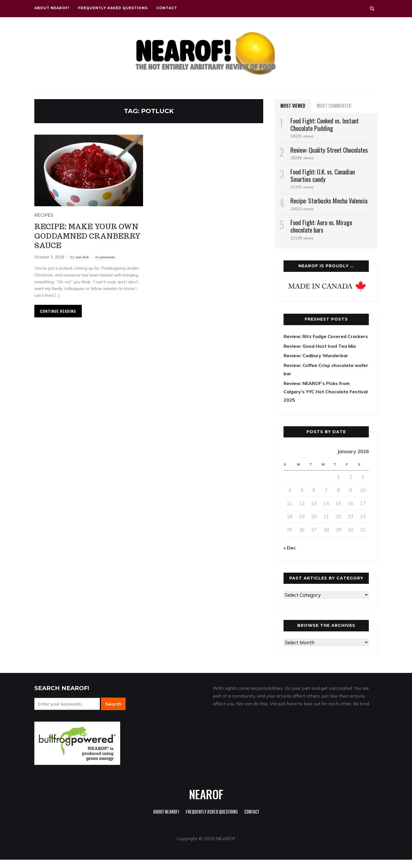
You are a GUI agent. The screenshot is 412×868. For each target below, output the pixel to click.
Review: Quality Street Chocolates (329, 150)
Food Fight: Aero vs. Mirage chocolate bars (321, 226)
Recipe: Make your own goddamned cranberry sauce (82, 235)
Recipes (44, 215)
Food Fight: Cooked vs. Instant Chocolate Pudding (325, 124)
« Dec (290, 556)
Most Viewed (293, 106)
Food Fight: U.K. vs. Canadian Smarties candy (323, 175)
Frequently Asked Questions (113, 8)
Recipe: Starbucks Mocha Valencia (329, 201)
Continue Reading (58, 311)
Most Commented (334, 106)
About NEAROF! (52, 8)
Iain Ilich (83, 257)
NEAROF (206, 802)
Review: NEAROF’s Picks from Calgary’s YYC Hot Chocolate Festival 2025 (318, 400)
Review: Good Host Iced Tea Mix (322, 354)
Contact (167, 8)
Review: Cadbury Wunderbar (318, 364)
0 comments (108, 257)
